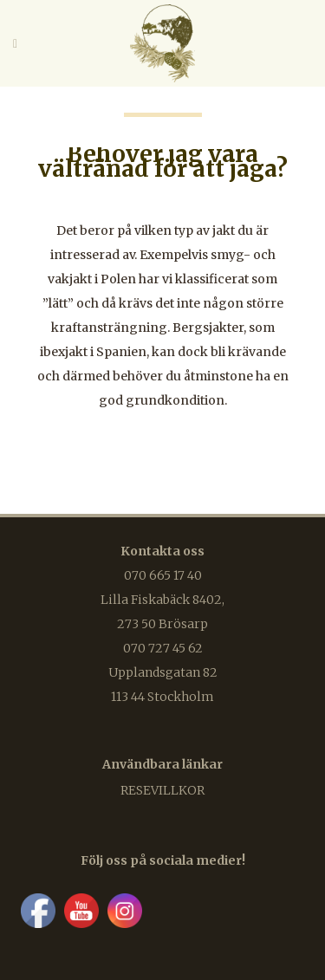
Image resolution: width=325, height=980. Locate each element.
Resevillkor (162, 790)
